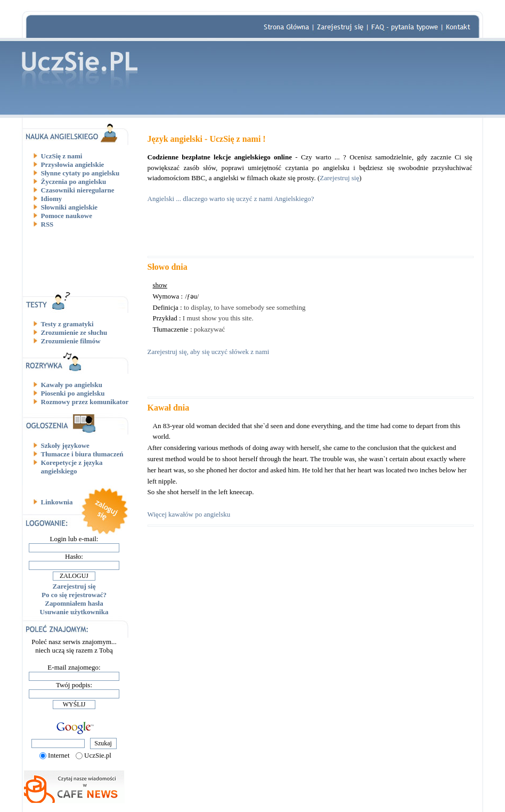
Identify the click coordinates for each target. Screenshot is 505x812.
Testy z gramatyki (67, 324)
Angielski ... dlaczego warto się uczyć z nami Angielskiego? (231, 199)
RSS (47, 224)
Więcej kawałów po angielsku (189, 514)
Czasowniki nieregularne (78, 190)
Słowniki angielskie (70, 207)
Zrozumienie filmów (71, 341)
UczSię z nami (62, 156)
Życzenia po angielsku (74, 182)
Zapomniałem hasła (74, 603)
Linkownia (57, 502)
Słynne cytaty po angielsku (80, 173)
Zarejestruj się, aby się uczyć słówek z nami (209, 352)
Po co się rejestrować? (74, 595)
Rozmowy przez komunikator (85, 402)
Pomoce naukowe (67, 216)
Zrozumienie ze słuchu (74, 332)
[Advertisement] (78, 260)
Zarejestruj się (74, 586)
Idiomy (52, 199)
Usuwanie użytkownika (74, 612)
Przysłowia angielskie (73, 164)
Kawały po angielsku (72, 385)
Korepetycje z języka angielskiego (72, 467)
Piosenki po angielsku (73, 393)
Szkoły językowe (65, 445)
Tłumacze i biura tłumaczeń (82, 454)
